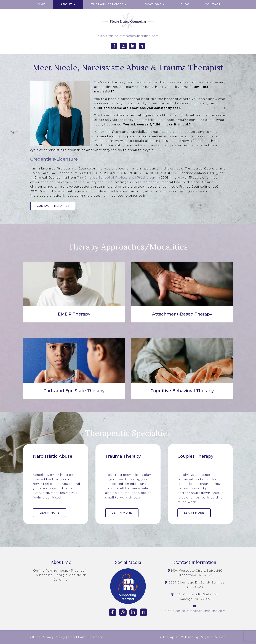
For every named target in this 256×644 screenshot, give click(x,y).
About (66, 4)
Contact (213, 4)
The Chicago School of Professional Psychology (116, 178)
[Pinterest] (142, 46)
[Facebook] (114, 46)
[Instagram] (123, 46)
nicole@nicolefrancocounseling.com (128, 36)
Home (40, 4)
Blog (185, 4)
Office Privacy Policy (48, 637)
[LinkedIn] (133, 46)
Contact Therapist (53, 206)
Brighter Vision (213, 637)
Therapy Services (107, 4)
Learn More (50, 513)
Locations (152, 4)
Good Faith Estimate (86, 637)
